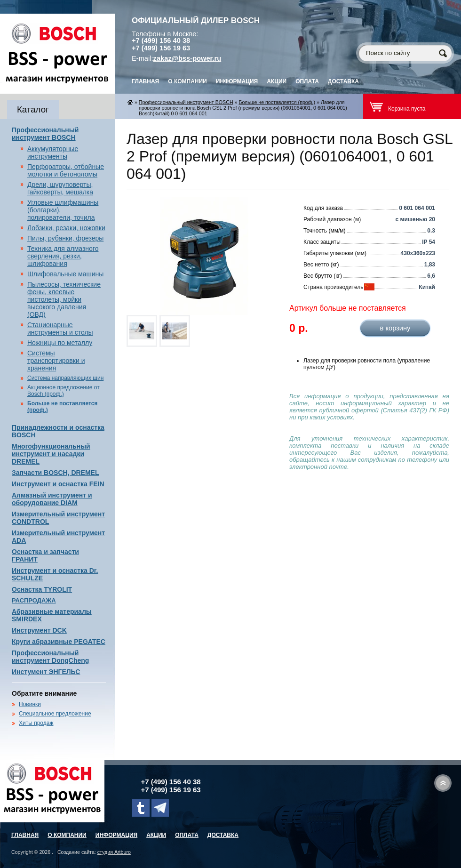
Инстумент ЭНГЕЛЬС (46, 672)
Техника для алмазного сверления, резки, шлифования (63, 256)
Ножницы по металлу (60, 343)
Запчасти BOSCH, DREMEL (56, 473)
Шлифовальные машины (65, 274)
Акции (277, 81)
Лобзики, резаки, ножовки (66, 228)
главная (145, 81)
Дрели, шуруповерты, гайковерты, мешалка (60, 188)
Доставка (343, 81)
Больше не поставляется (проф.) (277, 102)
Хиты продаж (36, 723)
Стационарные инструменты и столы (60, 329)
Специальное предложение (55, 714)
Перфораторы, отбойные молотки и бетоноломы (66, 170)
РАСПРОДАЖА (34, 600)
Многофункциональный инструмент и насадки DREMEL (51, 454)
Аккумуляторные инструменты (53, 153)
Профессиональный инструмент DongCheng (50, 657)
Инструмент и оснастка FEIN (58, 484)
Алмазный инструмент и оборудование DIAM (52, 499)
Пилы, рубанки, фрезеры (65, 238)
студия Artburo (114, 852)
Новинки (30, 704)
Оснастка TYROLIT (42, 589)
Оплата (307, 81)
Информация (237, 81)
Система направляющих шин (65, 378)
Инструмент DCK (39, 630)
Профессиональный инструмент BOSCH (45, 134)
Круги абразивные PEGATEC (59, 642)
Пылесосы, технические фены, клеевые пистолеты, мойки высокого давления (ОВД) (64, 299)
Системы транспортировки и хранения (56, 361)
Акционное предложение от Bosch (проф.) (64, 391)
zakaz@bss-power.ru (187, 58)
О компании (187, 81)
